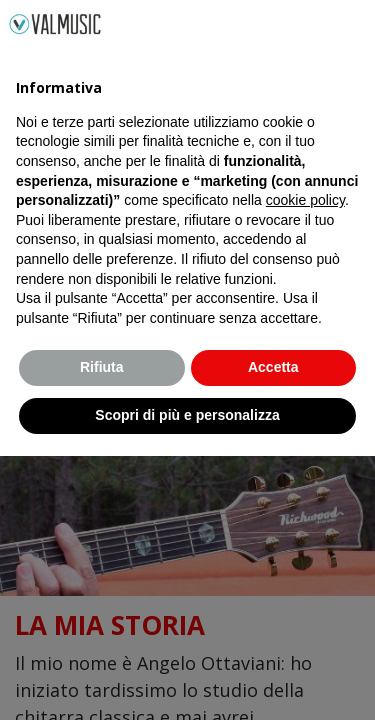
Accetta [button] (273, 632)
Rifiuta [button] (102, 632)
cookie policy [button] (305, 465)
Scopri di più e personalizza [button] (187, 679)
